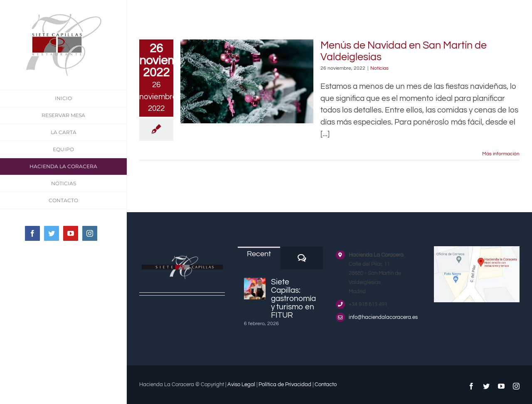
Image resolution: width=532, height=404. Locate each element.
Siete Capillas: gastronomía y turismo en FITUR (293, 299)
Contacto (326, 384)
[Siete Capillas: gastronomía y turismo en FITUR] (255, 289)
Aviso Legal (241, 384)
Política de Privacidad (285, 384)
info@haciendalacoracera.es (383, 317)
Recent (259, 254)
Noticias (379, 68)
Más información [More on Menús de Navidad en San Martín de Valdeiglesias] (501, 154)
